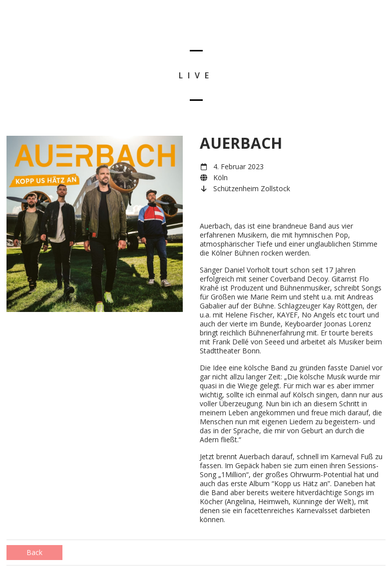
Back (34, 552)
